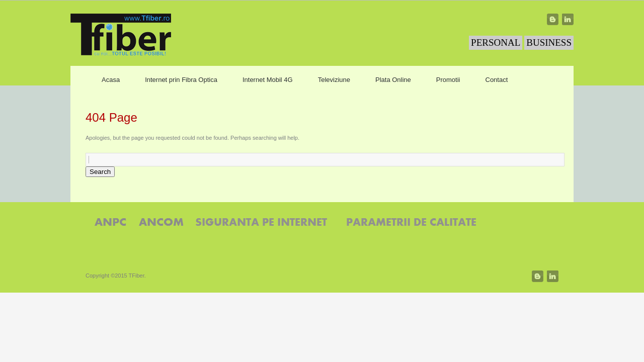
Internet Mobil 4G (268, 80)
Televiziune (334, 80)
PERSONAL (496, 42)
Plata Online (393, 80)
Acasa (111, 80)
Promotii (448, 80)
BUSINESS (549, 42)
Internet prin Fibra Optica (181, 80)
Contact (497, 80)
